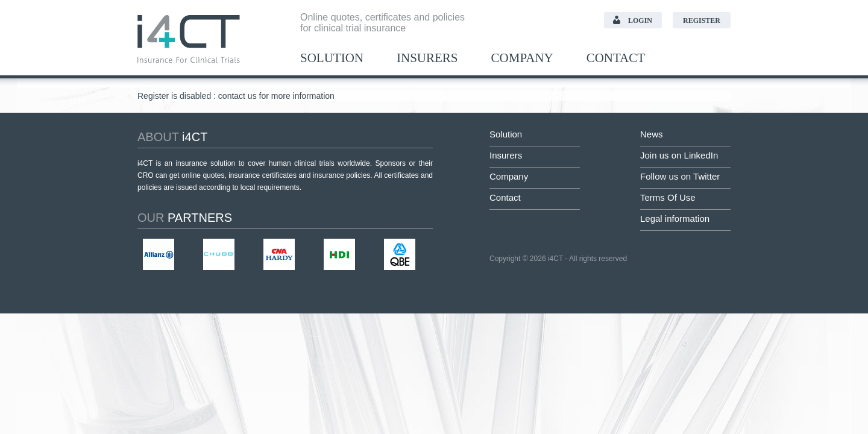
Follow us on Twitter (680, 176)
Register (702, 20)
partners (185, 218)
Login (640, 20)
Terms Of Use (668, 197)
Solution (332, 58)
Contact (616, 58)
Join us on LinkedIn (679, 155)
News (652, 134)
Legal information (675, 219)
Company (522, 58)
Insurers (427, 58)
